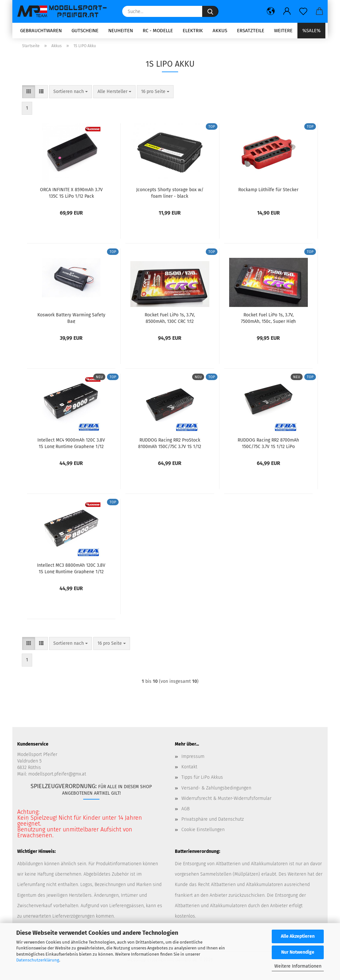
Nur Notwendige (298, 952)
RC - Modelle (158, 31)
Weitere (283, 31)
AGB (185, 811)
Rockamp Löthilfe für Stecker (268, 192)
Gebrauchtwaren (41, 31)
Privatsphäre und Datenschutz (213, 821)
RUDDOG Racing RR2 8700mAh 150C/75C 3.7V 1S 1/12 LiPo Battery (268, 445)
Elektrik (193, 31)
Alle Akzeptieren (298, 936)
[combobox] (71, 94)
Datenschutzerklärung (38, 960)
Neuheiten (121, 31)
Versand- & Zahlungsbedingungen (216, 790)
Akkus (220, 31)
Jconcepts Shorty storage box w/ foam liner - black (170, 195)
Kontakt (189, 769)
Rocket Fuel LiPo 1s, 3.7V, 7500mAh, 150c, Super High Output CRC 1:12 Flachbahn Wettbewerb (268, 320)
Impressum (193, 759)
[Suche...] (210, 11)
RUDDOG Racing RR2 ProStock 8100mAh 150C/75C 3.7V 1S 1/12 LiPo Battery (170, 445)
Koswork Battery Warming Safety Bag (71, 320)
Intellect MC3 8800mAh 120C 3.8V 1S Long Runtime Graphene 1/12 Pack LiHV (71, 570)
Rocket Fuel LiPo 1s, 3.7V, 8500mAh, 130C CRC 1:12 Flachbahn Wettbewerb (170, 320)
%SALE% (311, 31)
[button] (271, 11)
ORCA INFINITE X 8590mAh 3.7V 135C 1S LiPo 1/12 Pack (71, 195)
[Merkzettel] (303, 11)
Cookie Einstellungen (203, 832)
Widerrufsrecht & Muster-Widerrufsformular (226, 800)
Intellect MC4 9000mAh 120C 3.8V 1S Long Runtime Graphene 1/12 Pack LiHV (71, 445)
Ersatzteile (251, 31)
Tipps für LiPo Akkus (202, 780)
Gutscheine (85, 31)
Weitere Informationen (298, 966)
